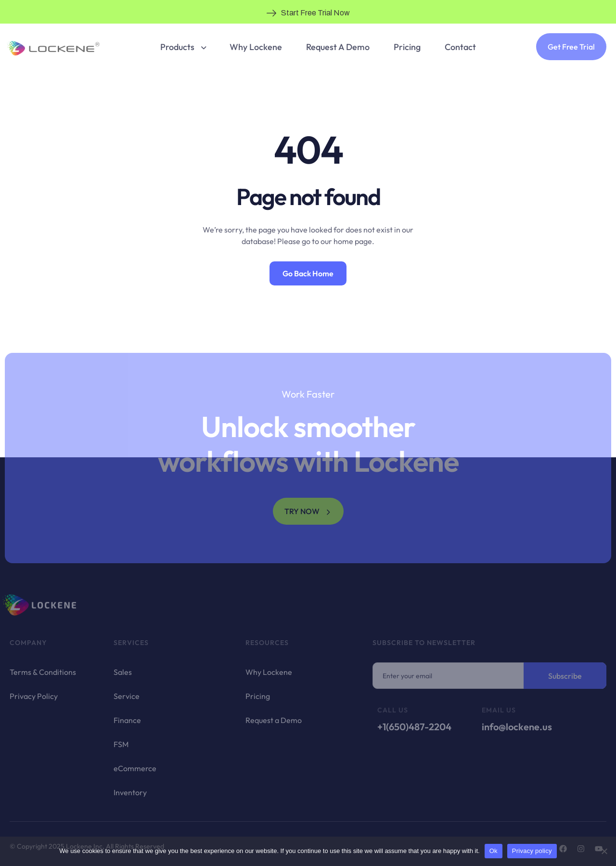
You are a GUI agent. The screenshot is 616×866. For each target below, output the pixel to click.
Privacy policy (532, 851)
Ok (494, 851)
